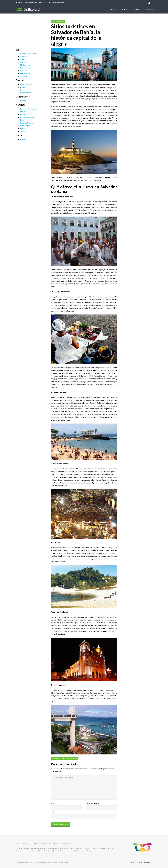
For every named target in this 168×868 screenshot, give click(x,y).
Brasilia (23, 101)
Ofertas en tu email (57, 3)
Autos (43, 3)
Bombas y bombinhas (28, 54)
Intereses (125, 9)
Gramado (24, 70)
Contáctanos (67, 844)
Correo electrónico (93, 803)
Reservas (137, 9)
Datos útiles (46, 844)
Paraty (23, 90)
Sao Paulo (24, 76)
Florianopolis (25, 65)
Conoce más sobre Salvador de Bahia (64, 758)
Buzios (23, 87)
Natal (22, 120)
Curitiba (23, 62)
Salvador (24, 131)
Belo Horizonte (26, 84)
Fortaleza (24, 112)
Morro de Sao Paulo (28, 117)
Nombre (54, 803)
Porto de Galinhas (27, 123)
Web (53, 812)
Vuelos (19, 3)
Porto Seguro (25, 126)
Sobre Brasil (35, 844)
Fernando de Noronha (28, 109)
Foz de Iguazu (25, 68)
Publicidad (56, 844)
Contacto (149, 9)
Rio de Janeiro (26, 93)
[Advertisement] (32, 34)
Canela (23, 59)
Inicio (18, 844)
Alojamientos (31, 3)
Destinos (113, 9)
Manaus (23, 139)
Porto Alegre (25, 73)
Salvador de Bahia (58, 22)
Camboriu (24, 56)
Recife (23, 128)
